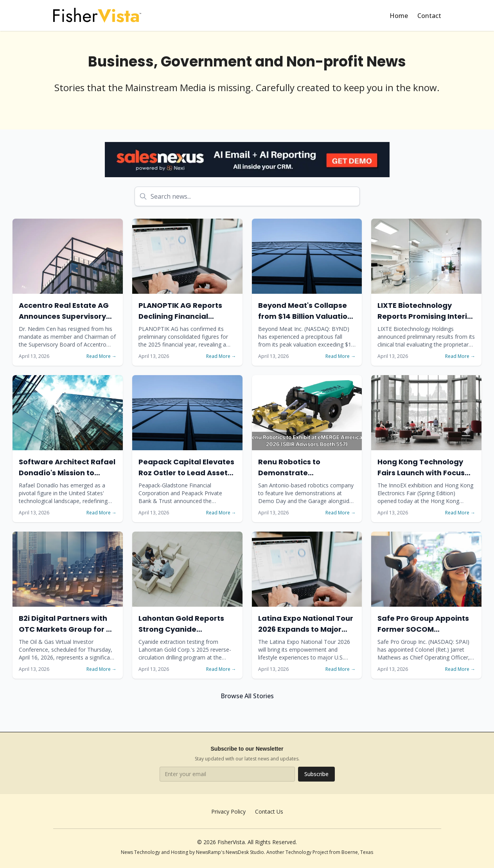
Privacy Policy (228, 811)
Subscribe (316, 774)
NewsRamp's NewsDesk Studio (230, 852)
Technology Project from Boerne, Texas (329, 852)
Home (399, 16)
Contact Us (269, 811)
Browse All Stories (247, 696)
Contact (429, 16)
